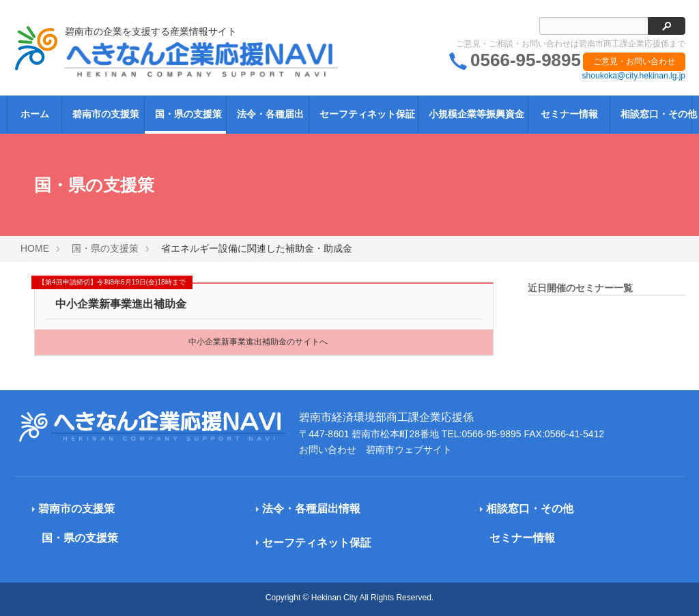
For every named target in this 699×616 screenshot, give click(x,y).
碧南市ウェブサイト (409, 450)
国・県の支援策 (188, 114)
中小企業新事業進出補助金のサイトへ (258, 342)
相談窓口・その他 (656, 114)
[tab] (115, 509)
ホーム (35, 114)
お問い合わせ (328, 450)
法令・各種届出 (270, 114)
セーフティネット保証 (367, 114)
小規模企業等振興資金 (476, 114)
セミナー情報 (569, 114)
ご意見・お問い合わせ (634, 61)
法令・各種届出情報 (311, 509)
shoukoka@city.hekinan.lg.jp (634, 76)
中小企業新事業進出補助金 (121, 304)
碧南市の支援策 (106, 114)
